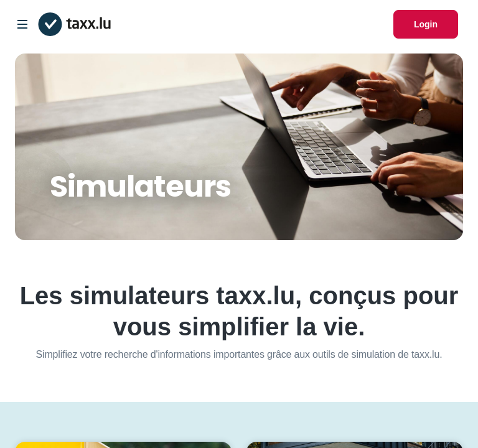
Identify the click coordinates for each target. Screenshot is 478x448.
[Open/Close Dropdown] (22, 24)
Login (426, 24)
